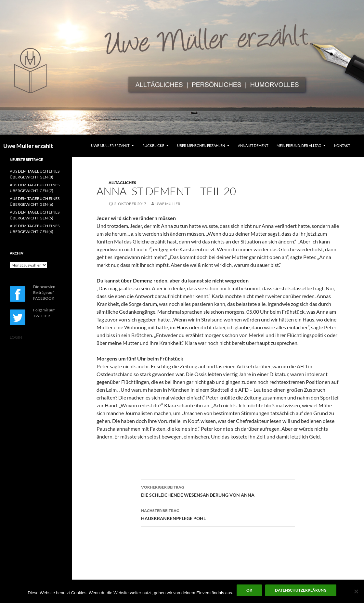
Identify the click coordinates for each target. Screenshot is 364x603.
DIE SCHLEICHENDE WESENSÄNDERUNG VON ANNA (218, 491)
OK (249, 590)
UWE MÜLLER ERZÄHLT (110, 145)
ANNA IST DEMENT (253, 145)
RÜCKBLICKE (153, 145)
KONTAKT (342, 145)
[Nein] (356, 591)
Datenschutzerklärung (301, 590)
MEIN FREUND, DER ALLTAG (299, 145)
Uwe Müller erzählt (28, 146)
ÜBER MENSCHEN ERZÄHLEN (201, 145)
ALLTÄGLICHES (122, 183)
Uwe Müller (168, 204)
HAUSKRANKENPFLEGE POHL (218, 514)
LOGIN (16, 337)
